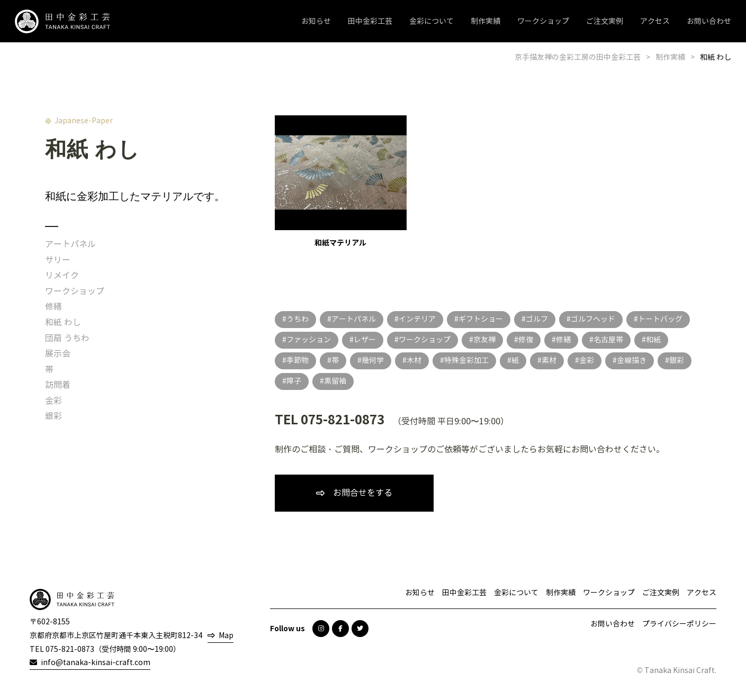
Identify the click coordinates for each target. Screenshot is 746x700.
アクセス (655, 21)
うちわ (298, 319)
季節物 (298, 361)
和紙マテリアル (341, 181)
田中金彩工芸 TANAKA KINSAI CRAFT (62, 21)
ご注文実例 (605, 21)
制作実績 (486, 21)
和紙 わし (63, 322)
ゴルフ (537, 319)
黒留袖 (335, 381)
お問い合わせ (709, 21)
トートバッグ (660, 319)
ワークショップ (543, 21)
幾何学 (373, 361)
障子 (294, 381)
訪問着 (58, 385)
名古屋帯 (608, 340)
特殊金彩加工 (466, 361)
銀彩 (53, 416)
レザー (365, 340)
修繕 (53, 307)
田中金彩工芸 (370, 21)
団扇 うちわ (67, 338)
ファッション (309, 340)
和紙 (653, 340)
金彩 (53, 401)
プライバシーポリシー (679, 624)
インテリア (417, 319)
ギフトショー (481, 319)
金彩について (432, 21)
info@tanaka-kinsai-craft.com (96, 663)
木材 (414, 361)
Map (226, 636)
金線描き (632, 361)
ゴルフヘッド (593, 319)
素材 (549, 361)
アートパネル (70, 244)
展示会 (58, 354)
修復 (526, 340)
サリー (58, 260)
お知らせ (316, 21)
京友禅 (484, 340)
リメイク (62, 275)
